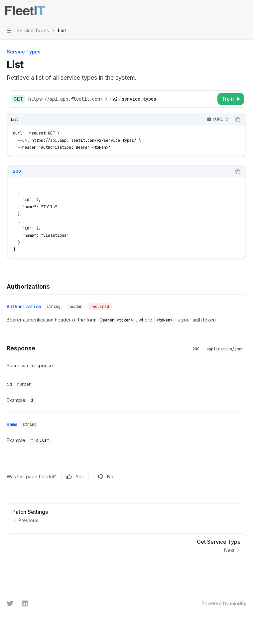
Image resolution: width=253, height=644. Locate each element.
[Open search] (232, 11)
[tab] (17, 171)
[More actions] (244, 11)
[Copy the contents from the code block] (238, 120)
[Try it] (231, 99)
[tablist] (119, 172)
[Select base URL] (68, 99)
